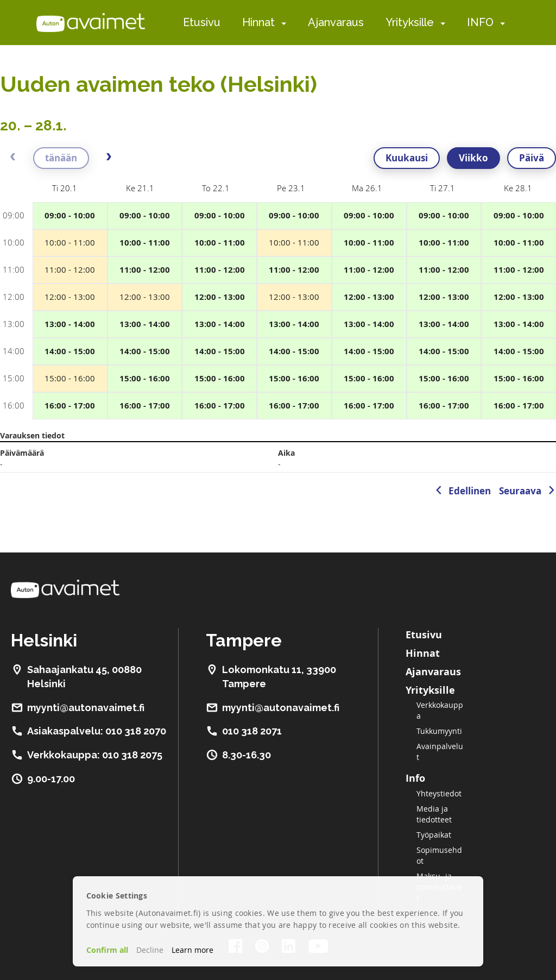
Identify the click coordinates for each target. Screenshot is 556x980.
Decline (150, 950)
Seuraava (520, 491)
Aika (286, 453)
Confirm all (107, 950)
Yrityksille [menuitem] (410, 22)
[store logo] (91, 22)
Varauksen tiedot (32, 435)
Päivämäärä (22, 453)
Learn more (192, 950)
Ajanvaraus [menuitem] (336, 22)
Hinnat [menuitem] (258, 22)
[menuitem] (282, 23)
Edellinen (470, 491)
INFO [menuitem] (480, 22)
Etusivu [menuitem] (202, 22)
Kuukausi (407, 158)
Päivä (532, 158)
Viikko (473, 158)
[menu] (344, 23)
